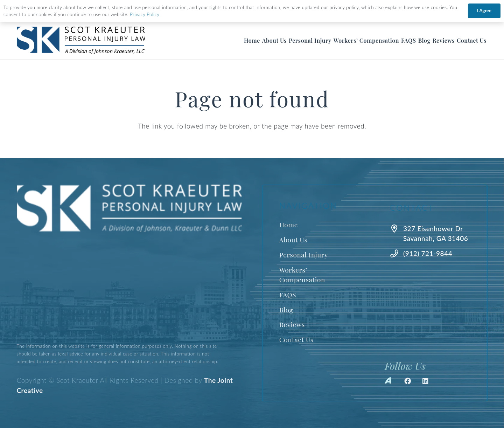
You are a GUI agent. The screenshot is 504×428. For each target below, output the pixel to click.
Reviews (292, 324)
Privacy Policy (145, 14)
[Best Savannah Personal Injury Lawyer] (81, 41)
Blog (286, 310)
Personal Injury (304, 255)
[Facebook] (408, 381)
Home (289, 225)
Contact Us (296, 339)
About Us (293, 240)
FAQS (288, 295)
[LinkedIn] (426, 381)
